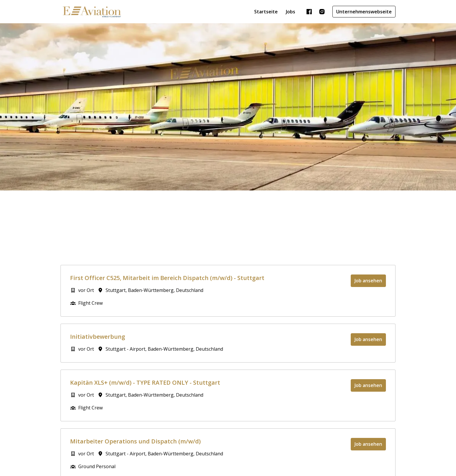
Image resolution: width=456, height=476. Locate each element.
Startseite (266, 12)
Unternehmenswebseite (364, 12)
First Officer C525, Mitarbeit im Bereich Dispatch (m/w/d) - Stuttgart (167, 278)
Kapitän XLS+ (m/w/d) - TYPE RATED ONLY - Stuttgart (145, 383)
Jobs (291, 12)
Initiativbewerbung (98, 337)
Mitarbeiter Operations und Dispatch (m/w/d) (135, 441)
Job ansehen (368, 281)
